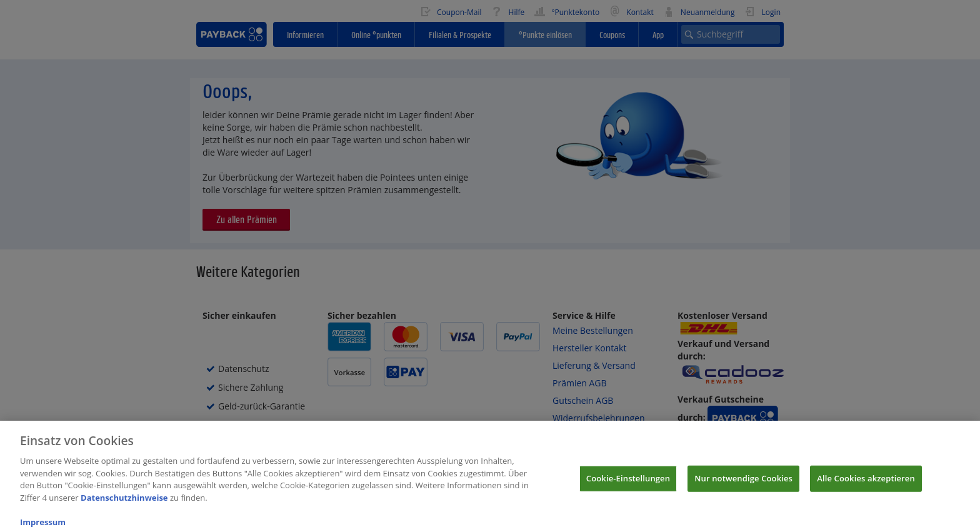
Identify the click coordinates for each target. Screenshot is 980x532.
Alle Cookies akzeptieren (866, 485)
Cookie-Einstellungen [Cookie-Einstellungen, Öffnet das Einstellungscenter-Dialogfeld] (628, 485)
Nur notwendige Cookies (743, 485)
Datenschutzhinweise (124, 504)
